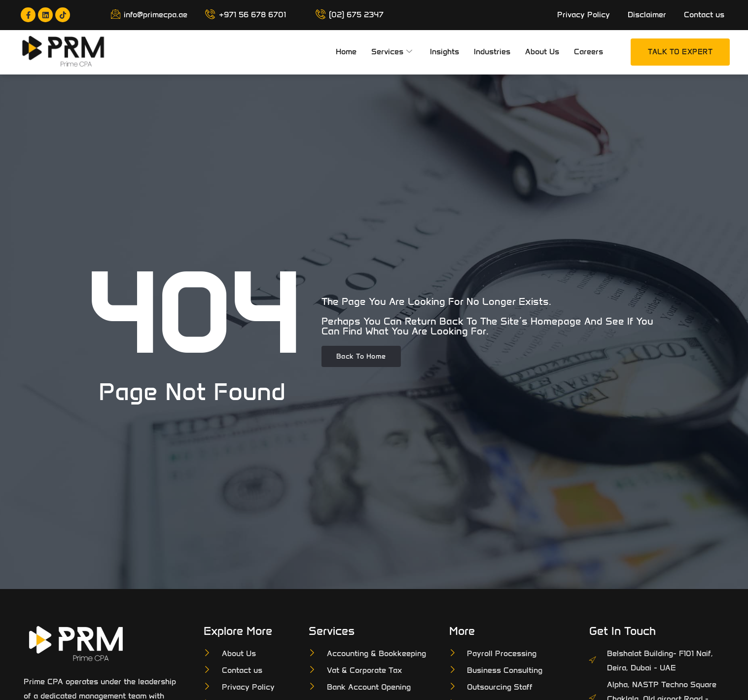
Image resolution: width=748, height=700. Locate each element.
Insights (445, 52)
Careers (588, 52)
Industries (492, 52)
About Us (542, 52)
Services (392, 52)
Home (346, 52)
